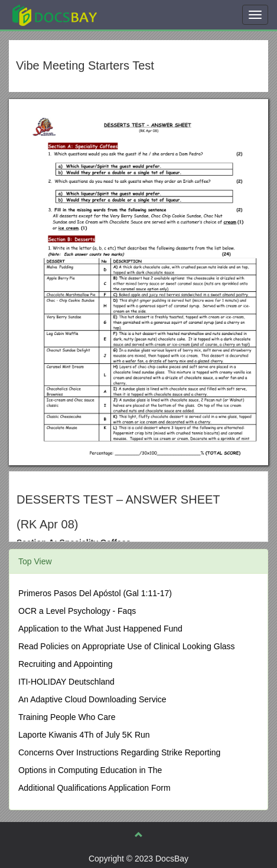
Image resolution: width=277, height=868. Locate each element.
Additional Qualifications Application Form (94, 788)
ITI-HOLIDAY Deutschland (66, 682)
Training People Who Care (67, 717)
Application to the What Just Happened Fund (100, 629)
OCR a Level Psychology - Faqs (77, 611)
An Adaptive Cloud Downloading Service (92, 699)
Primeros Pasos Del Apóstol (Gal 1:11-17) (95, 593)
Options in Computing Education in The (90, 770)
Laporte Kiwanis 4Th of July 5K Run (84, 735)
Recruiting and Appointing (66, 664)
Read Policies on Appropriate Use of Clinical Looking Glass (127, 646)
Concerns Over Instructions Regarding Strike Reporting (119, 752)
